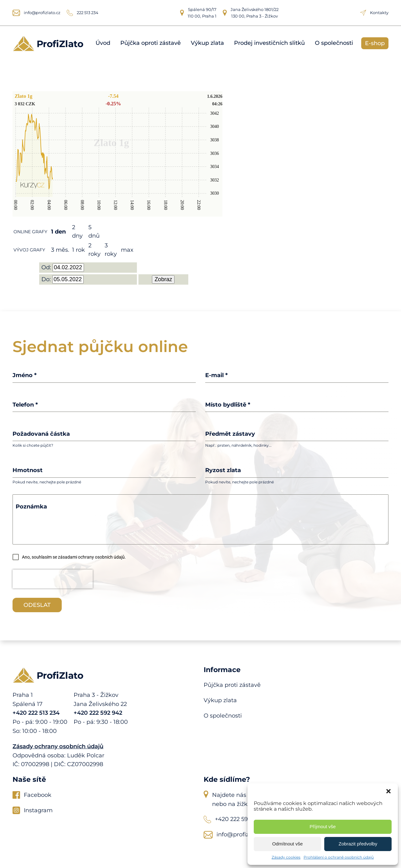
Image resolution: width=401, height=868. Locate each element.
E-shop (375, 43)
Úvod (103, 43)
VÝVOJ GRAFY (29, 250)
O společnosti (334, 43)
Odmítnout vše (288, 844)
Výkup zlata (207, 43)
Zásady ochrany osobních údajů (58, 746)
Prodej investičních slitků (269, 43)
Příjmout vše (323, 826)
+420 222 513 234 (36, 713)
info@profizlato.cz (42, 13)
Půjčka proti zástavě (232, 685)
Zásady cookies (286, 857)
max (127, 250)
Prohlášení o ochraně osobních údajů (339, 857)
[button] (388, 791)
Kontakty (379, 13)
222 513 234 (88, 13)
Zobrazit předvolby (358, 844)
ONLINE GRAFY (30, 232)
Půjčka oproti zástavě (151, 43)
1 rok (78, 250)
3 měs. (60, 250)
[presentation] (53, 579)
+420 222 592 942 (98, 713)
